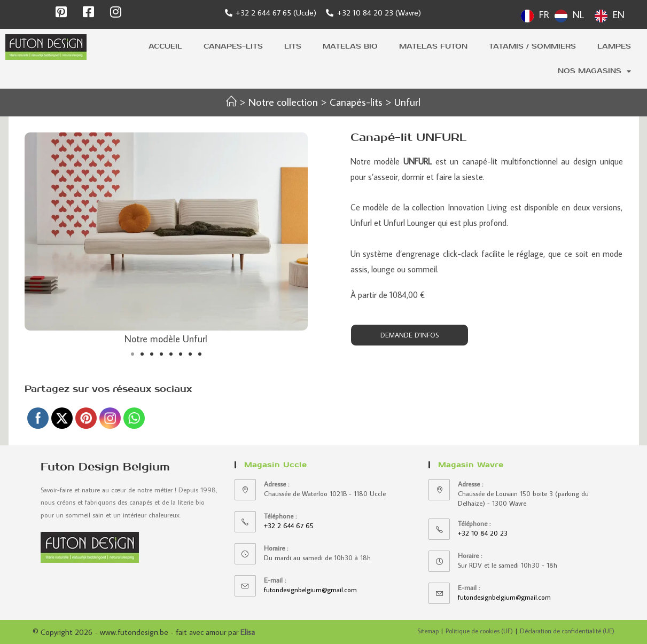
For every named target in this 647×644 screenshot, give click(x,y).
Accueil (165, 46)
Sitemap (428, 631)
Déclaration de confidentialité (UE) (567, 631)
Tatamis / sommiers (532, 46)
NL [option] (578, 15)
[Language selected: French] (575, 14)
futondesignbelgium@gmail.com (310, 590)
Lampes (614, 46)
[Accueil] (230, 101)
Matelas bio (350, 46)
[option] (569, 16)
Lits (293, 46)
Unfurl (408, 101)
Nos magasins (594, 71)
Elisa (248, 632)
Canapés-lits (233, 46)
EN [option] (619, 15)
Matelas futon (433, 46)
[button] (132, 354)
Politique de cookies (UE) (479, 631)
